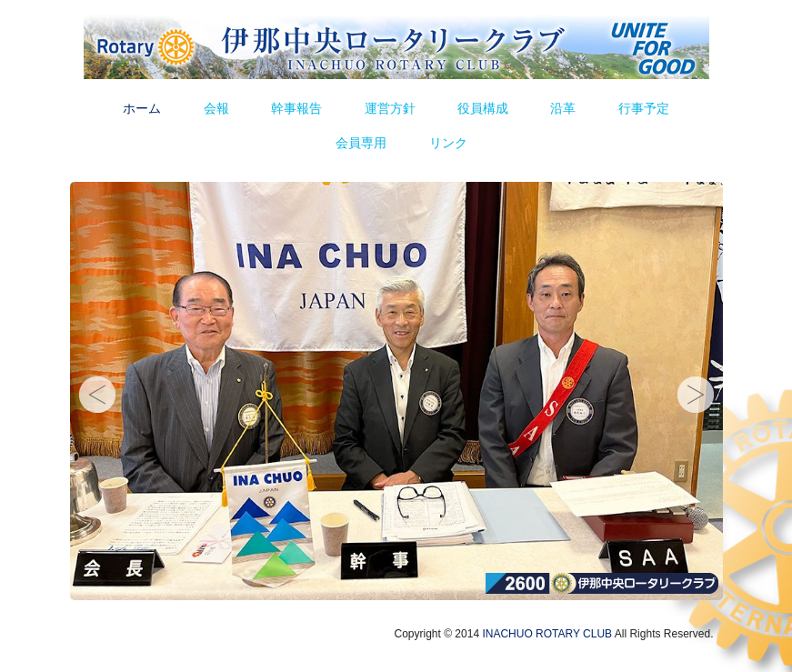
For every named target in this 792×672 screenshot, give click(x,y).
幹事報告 (296, 108)
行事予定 (644, 108)
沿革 (563, 108)
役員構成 (483, 108)
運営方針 (390, 108)
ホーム (142, 108)
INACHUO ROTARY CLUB (547, 634)
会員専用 (361, 143)
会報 (216, 108)
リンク (448, 143)
